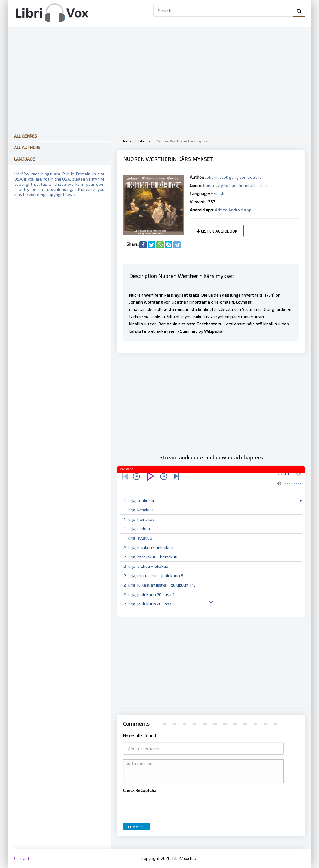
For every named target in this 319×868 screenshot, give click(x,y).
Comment (137, 827)
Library (144, 141)
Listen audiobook (217, 231)
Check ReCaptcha (140, 790)
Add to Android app (233, 210)
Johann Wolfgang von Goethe (233, 177)
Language (24, 159)
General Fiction (253, 185)
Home (127, 141)
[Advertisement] (211, 401)
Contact (22, 858)
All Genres (25, 136)
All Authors (27, 147)
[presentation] (169, 806)
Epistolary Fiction (220, 185)
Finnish (218, 193)
